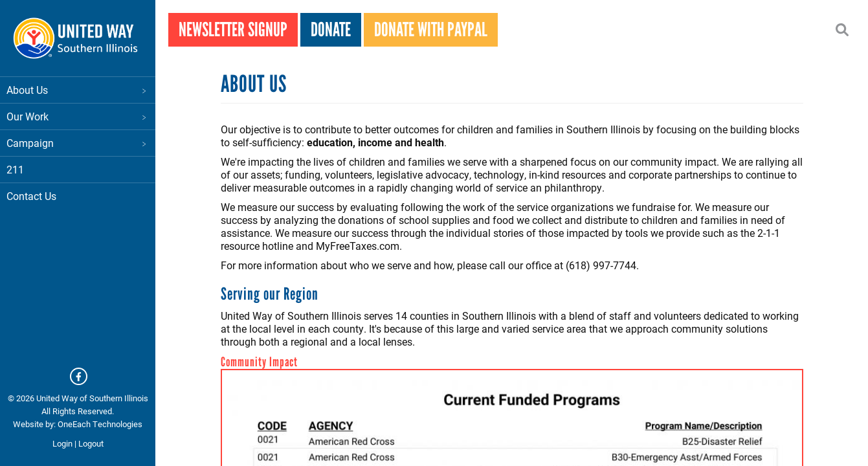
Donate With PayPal (431, 29)
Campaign (78, 143)
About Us (78, 90)
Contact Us (31, 196)
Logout (91, 443)
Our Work (78, 116)
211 (15, 169)
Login (62, 443)
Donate (331, 29)
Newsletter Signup (233, 29)
